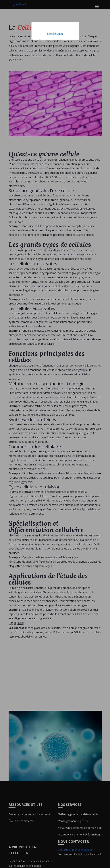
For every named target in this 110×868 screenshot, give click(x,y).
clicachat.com (55, 34)
